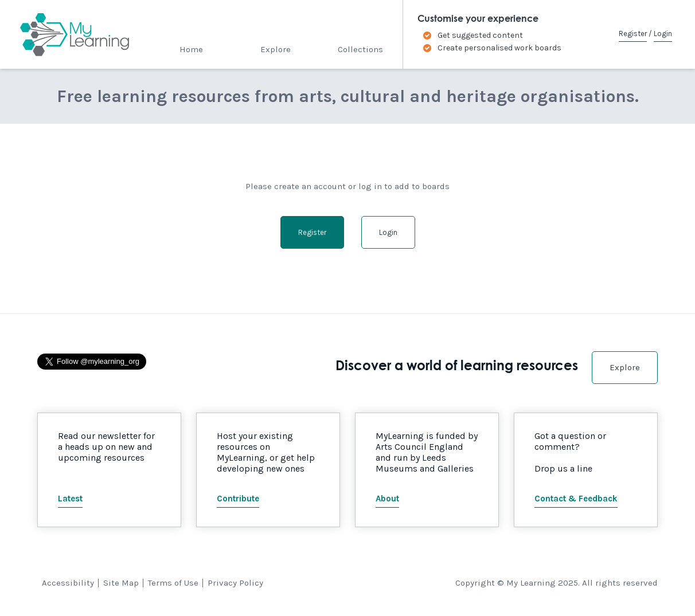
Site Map (121, 583)
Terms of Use (173, 583)
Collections (360, 49)
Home (191, 49)
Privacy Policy (235, 583)
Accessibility (68, 583)
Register (633, 34)
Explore (276, 49)
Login (663, 34)
